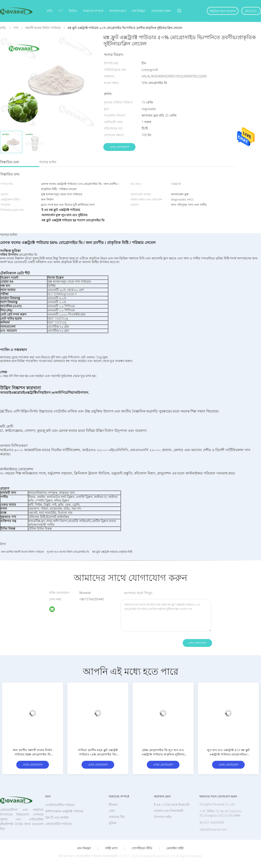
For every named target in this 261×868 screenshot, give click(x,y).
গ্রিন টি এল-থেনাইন (57, 817)
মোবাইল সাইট (175, 848)
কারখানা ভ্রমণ (118, 11)
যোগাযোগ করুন (161, 11)
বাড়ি (49, 11)
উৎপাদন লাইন (163, 817)
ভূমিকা (113, 823)
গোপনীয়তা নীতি (142, 848)
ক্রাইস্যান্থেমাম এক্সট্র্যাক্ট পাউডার (64, 811)
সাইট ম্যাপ (111, 848)
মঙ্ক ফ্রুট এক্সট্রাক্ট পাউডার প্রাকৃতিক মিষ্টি (112, 552)
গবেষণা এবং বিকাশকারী (169, 811)
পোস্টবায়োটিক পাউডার (60, 805)
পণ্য (60, 11)
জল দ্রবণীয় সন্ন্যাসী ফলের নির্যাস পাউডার (23, 552)
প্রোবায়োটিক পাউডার (59, 824)
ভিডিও (73, 11)
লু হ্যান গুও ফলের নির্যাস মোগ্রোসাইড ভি (68, 552)
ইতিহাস (113, 805)
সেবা (112, 811)
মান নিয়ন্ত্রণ (139, 11)
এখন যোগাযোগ (119, 147)
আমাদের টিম (117, 817)
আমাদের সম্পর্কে (93, 11)
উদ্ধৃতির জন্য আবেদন (223, 11)
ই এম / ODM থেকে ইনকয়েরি (172, 805)
